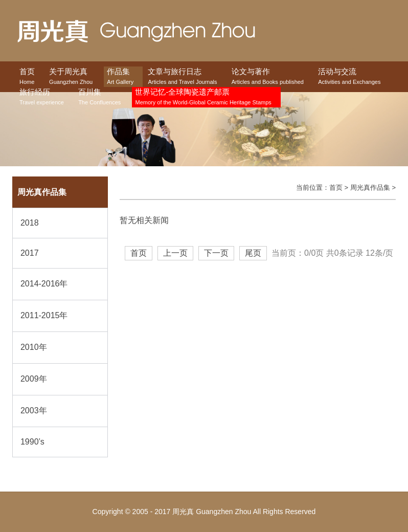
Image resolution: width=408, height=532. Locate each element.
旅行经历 (42, 97)
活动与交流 (349, 77)
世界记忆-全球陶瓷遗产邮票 (203, 97)
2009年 (34, 379)
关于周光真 (71, 77)
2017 (30, 253)
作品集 (120, 77)
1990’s (32, 442)
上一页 (175, 253)
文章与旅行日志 (182, 77)
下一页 (216, 253)
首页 (27, 77)
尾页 (253, 253)
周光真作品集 (370, 187)
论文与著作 (268, 77)
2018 (30, 223)
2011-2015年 (44, 315)
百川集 (99, 97)
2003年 (34, 411)
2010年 (34, 347)
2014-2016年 (44, 284)
